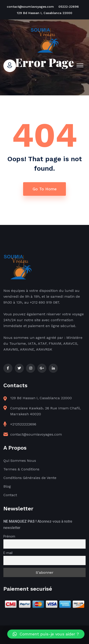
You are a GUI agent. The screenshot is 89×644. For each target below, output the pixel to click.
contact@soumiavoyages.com (30, 7)
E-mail (8, 553)
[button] (46, 634)
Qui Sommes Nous (20, 461)
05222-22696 (69, 7)
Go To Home (45, 189)
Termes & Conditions (21, 469)
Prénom (9, 537)
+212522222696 (23, 424)
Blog (7, 486)
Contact (10, 495)
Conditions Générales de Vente (30, 478)
